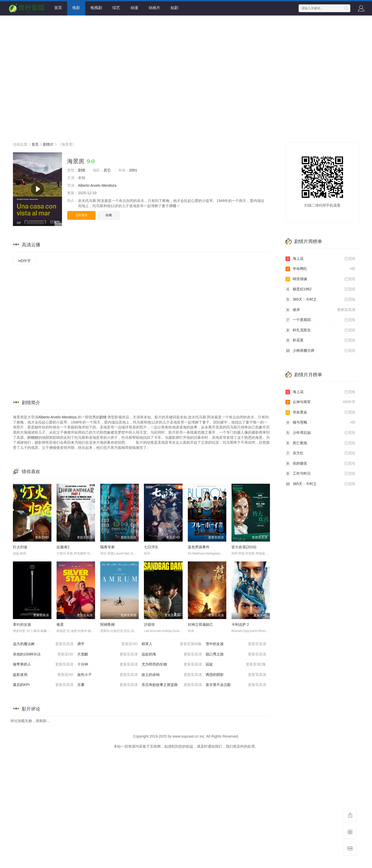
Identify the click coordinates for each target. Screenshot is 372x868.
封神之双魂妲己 (200, 624)
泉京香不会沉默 (236, 685)
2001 (133, 170)
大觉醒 (107, 654)
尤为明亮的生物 (172, 664)
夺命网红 (320, 269)
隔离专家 (107, 547)
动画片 (154, 8)
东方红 (320, 453)
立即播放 (81, 215)
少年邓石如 (320, 433)
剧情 (82, 170)
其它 (107, 170)
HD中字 (25, 261)
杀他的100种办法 (43, 654)
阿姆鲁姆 (107, 624)
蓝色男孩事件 (199, 547)
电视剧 (96, 8)
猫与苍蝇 (320, 423)
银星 (60, 624)
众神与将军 (320, 402)
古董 (107, 685)
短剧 (174, 8)
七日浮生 (151, 547)
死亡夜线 (320, 443)
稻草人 (172, 644)
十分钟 (107, 664)
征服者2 (63, 547)
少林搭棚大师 (320, 351)
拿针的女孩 (22, 624)
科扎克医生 (320, 330)
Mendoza (109, 185)
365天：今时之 (320, 300)
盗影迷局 (43, 675)
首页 (58, 8)
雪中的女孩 (236, 644)
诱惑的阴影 (236, 675)
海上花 (320, 259)
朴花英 (320, 340)
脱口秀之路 (236, 654)
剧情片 (48, 144)
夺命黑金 (320, 412)
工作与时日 (320, 474)
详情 (175, 206)
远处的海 (172, 654)
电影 (76, 8)
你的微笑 (320, 464)
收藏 (109, 215)
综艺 (116, 8)
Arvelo (95, 185)
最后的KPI (43, 685)
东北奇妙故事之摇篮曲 (172, 685)
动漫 (134, 8)
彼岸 (320, 310)
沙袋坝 (149, 624)
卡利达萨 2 (240, 624)
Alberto (84, 185)
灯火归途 (20, 547)
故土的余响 (172, 675)
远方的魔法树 (43, 644)
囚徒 (236, 664)
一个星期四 (320, 320)
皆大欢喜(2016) (244, 547)
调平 (107, 644)
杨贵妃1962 (320, 289)
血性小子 (107, 675)
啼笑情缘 (320, 279)
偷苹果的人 (43, 664)
